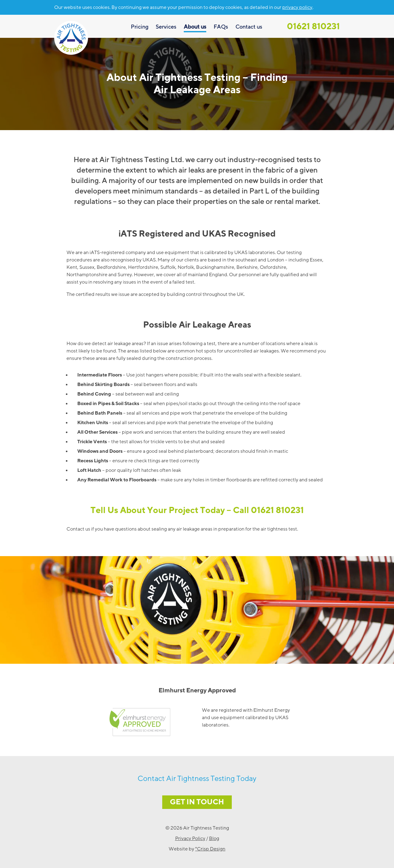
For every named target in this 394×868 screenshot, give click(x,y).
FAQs (221, 27)
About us (195, 27)
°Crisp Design (210, 849)
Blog (214, 838)
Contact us (249, 27)
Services (166, 27)
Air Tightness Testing (71, 38)
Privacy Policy (190, 838)
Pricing (140, 27)
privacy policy (297, 7)
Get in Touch (197, 802)
